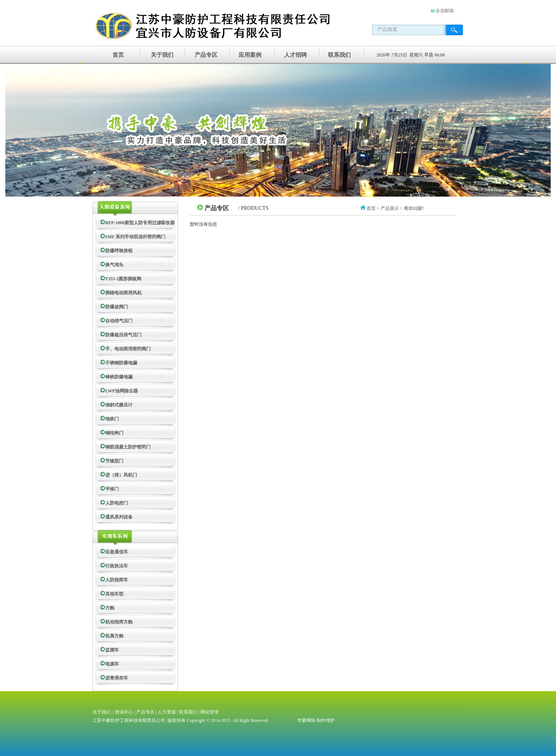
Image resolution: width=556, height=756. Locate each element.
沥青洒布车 (116, 678)
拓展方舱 (113, 636)
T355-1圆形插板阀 (122, 279)
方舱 (109, 608)
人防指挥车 (116, 580)
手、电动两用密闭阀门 (127, 349)
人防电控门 (116, 503)
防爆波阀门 (116, 307)
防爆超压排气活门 (122, 335)
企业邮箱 (444, 11)
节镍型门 (113, 461)
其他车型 (113, 594)
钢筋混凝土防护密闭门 (127, 447)
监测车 (111, 650)
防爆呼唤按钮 (118, 251)
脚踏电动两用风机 (122, 293)
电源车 (111, 664)
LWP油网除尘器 (120, 391)
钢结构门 (113, 433)
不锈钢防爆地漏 (120, 363)
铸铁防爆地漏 (118, 377)
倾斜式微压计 (118, 405)
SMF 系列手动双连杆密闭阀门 (134, 237)
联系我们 (338, 55)
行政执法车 (116, 566)
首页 (118, 55)
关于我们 (162, 55)
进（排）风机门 (120, 475)
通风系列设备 (118, 517)
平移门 (111, 489)
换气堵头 (113, 265)
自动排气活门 (118, 321)
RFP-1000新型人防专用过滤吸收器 (139, 223)
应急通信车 (116, 552)
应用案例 (250, 55)
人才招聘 (294, 55)
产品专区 (206, 55)
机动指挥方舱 (118, 622)
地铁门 (111, 419)
